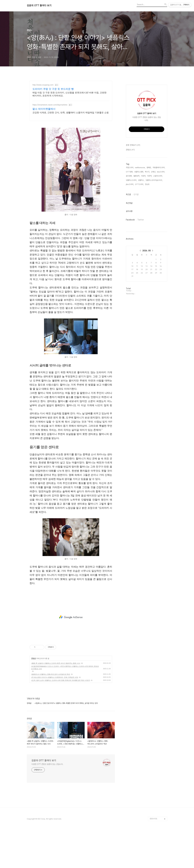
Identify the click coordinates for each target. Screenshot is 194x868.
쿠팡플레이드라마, (159, 168)
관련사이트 (153, 819)
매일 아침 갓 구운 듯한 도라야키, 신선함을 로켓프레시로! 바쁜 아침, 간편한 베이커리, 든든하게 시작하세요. (69, 94)
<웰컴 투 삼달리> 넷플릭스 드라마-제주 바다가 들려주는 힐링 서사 (56, 663)
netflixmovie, (140, 168)
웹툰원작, (137, 176)
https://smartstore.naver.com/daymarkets (50, 105)
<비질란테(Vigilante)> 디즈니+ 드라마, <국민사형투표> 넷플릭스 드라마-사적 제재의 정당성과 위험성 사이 (65, 668)
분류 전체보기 (133, 145)
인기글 (136, 194)
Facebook (130, 220)
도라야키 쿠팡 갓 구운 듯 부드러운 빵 (53, 89)
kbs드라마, (161, 172)
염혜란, (149, 168)
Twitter (141, 220)
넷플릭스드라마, (131, 180)
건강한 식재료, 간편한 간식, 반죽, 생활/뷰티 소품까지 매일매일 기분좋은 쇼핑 (71, 113)
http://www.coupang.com (43, 85)
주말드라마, (130, 168)
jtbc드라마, (130, 184)
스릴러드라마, (158, 176)
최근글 (128, 194)
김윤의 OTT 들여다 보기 (39, 5)
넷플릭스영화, (139, 172)
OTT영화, (130, 172)
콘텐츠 (34, 658)
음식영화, (129, 176)
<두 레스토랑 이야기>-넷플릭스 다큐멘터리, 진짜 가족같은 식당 (55, 677)
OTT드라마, (139, 184)
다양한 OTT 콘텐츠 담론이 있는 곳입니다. (47, 764)
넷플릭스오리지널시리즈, (154, 180)
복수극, (147, 172)
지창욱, (144, 176)
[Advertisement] (71, 617)
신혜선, (153, 172)
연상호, (147, 184)
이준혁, (150, 176)
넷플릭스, (141, 180)
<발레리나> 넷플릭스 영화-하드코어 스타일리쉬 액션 (51, 674)
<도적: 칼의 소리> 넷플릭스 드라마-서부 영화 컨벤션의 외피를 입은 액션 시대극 (60, 680)
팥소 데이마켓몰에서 (44, 109)
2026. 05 (147, 251)
